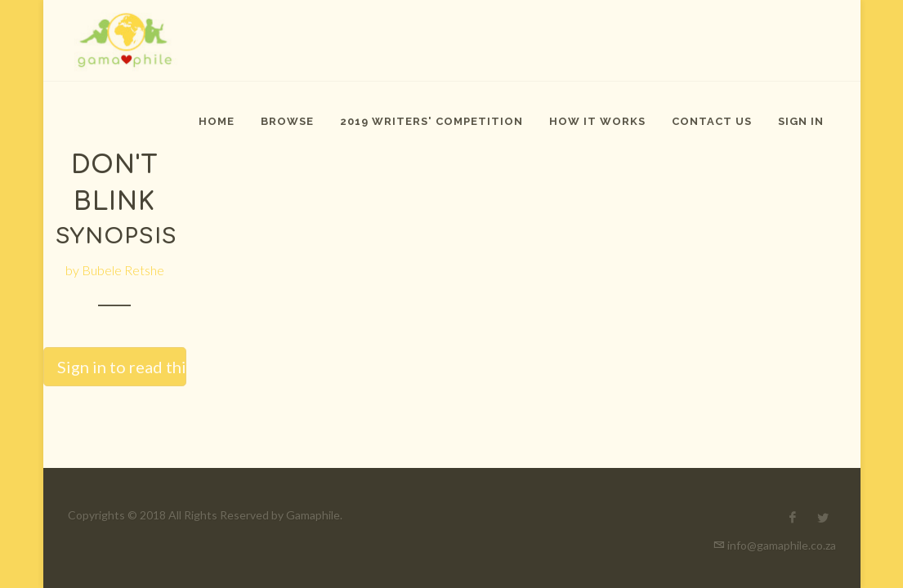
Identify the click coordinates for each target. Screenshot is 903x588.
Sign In (801, 121)
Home (217, 121)
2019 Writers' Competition (431, 121)
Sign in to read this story (122, 367)
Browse (287, 121)
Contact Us (712, 121)
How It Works (597, 121)
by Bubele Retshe (115, 270)
